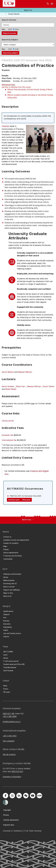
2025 (10, 29)
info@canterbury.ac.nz (12, 722)
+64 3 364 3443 (10, 736)
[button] (28, 10)
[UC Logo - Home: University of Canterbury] (9, 3)
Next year (26, 500)
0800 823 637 (17, 771)
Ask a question (9, 741)
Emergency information (12, 777)
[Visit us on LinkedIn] (19, 796)
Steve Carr (21, 386)
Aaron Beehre (8, 372)
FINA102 (5, 126)
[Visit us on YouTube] (33, 796)
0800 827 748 (8, 714)
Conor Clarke (48, 386)
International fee (9, 440)
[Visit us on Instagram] (12, 796)
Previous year (14, 500)
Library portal (8, 421)
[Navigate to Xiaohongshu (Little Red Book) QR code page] (39, 796)
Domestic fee (7, 435)
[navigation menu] (52, 4)
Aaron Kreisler (8, 386)
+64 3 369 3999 (10, 716)
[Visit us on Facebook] (5, 796)
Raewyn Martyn (25, 372)
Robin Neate (11, 389)
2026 (17, 29)
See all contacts (9, 754)
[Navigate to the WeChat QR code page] (26, 796)
